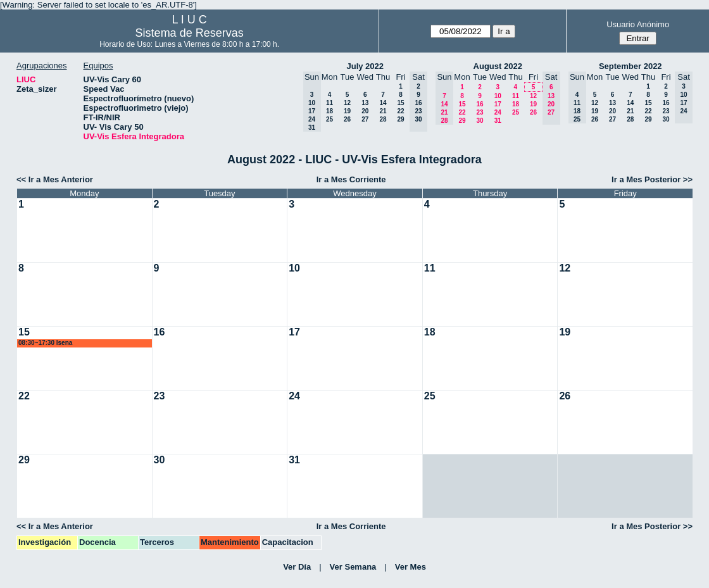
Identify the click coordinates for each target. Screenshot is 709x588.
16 (480, 104)
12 (347, 103)
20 (365, 111)
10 (498, 96)
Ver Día (297, 567)
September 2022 (631, 66)
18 (329, 111)
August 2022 (498, 66)
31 (498, 121)
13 (365, 103)
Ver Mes (411, 567)
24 (498, 112)
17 (498, 104)
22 (400, 111)
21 (383, 111)
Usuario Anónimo (638, 24)
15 (400, 103)
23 (480, 112)
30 (480, 121)
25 (329, 119)
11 (329, 103)
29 (400, 119)
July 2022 (365, 66)
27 (365, 119)
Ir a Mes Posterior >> (652, 179)
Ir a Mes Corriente (351, 179)
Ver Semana (353, 567)
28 (383, 119)
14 (383, 103)
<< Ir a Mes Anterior (55, 179)
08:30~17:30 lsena (45, 343)
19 (347, 111)
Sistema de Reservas (190, 33)
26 (347, 119)
